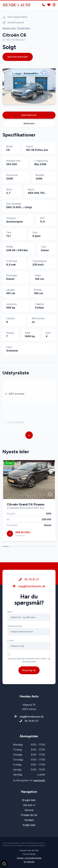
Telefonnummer (15, 626)
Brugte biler (24, 28)
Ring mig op (29, 670)
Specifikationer (29, 115)
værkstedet (39, 780)
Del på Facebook (13, 23)
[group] (29, 86)
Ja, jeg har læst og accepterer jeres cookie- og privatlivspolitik (29, 660)
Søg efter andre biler (18, 57)
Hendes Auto (9, 28)
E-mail (10, 640)
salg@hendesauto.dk (29, 586)
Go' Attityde (29, 862)
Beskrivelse (29, 123)
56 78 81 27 (29, 579)
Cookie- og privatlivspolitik (29, 858)
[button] (43, 97)
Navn (10, 612)
